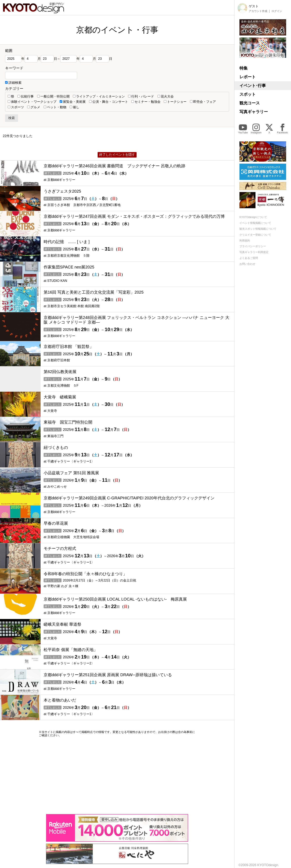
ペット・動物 (55, 107)
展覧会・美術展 (73, 102)
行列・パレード (141, 96)
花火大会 (166, 96)
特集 (244, 68)
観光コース (250, 103)
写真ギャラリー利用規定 (254, 252)
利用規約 (245, 241)
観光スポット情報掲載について (258, 229)
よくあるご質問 (249, 258)
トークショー (175, 102)
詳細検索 (15, 83)
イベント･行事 (253, 86)
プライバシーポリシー (253, 246)
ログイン (277, 11)
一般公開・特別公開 (53, 96)
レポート (248, 77)
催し (74, 107)
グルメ (34, 107)
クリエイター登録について (255, 235)
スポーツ (16, 107)
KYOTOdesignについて (253, 217)
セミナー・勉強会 (146, 102)
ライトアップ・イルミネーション (99, 96)
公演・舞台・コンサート (109, 102)
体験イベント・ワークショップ (32, 102)
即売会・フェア (203, 102)
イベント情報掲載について (255, 223)
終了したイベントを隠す (117, 155)
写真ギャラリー (254, 112)
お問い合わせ (247, 264)
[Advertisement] (117, 776)
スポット (248, 94)
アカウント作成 (258, 11)
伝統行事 (26, 96)
